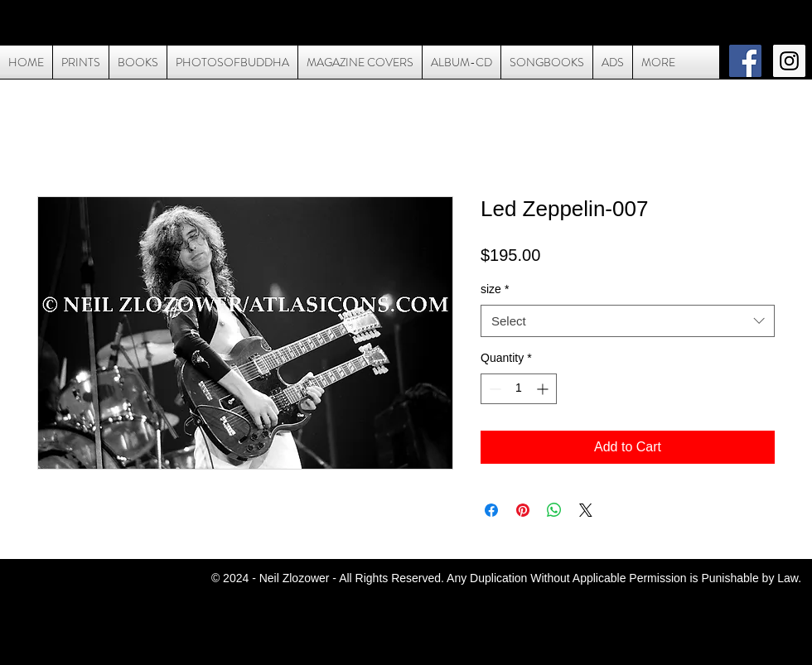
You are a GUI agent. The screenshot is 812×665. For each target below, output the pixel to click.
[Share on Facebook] (491, 510)
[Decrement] (493, 389)
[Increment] (544, 389)
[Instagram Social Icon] (789, 61)
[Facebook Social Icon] (745, 61)
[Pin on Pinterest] (523, 510)
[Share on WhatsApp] (554, 510)
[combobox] (628, 321)
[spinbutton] (519, 389)
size (495, 289)
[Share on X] (586, 510)
